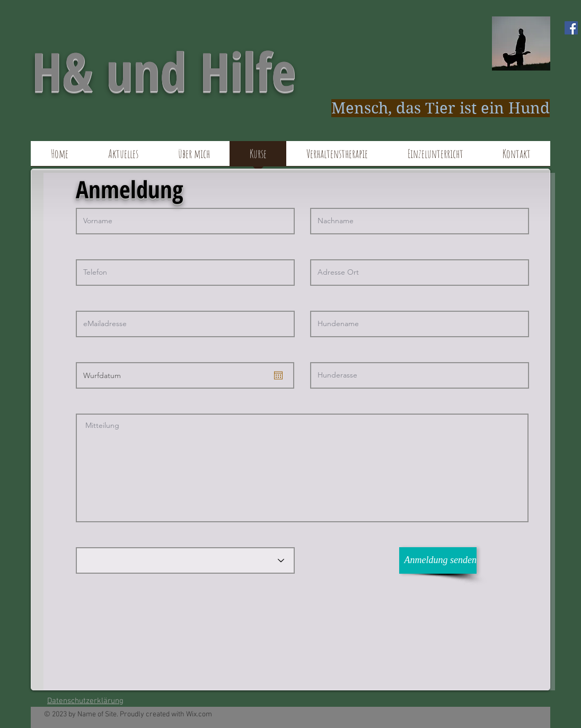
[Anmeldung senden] (438, 560)
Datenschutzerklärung (85, 701)
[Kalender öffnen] (278, 375)
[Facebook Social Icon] (571, 28)
